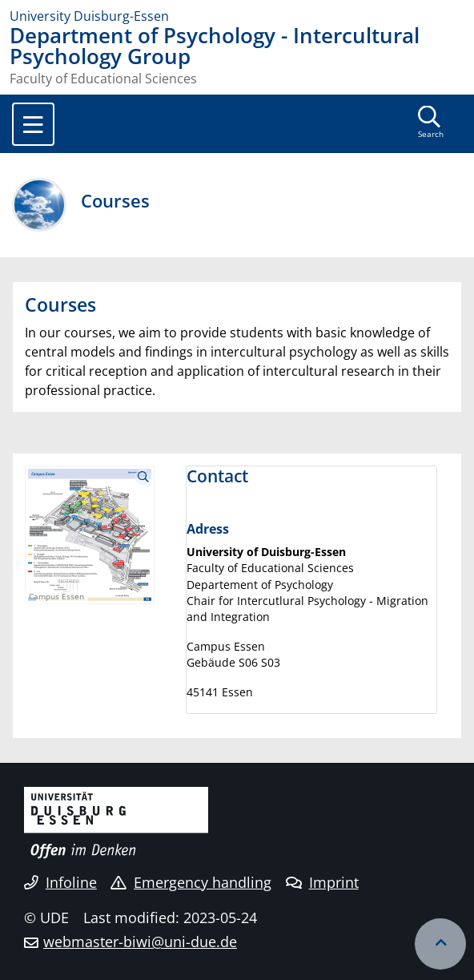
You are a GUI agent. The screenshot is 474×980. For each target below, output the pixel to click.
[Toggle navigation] (33, 124)
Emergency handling (191, 882)
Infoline (60, 882)
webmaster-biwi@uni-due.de (140, 942)
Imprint (322, 882)
